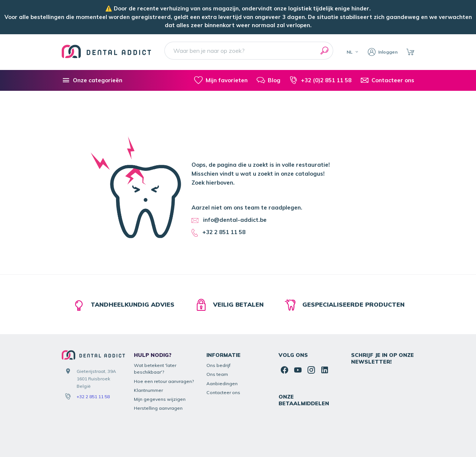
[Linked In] (325, 336)
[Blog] (268, 80)
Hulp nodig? (153, 321)
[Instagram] (311, 336)
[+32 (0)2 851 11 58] (320, 80)
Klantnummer (148, 356)
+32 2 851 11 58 (93, 363)
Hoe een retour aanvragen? (164, 347)
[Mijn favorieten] (221, 80)
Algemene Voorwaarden (325, 437)
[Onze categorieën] (92, 80)
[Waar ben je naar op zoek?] (249, 51)
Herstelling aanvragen (158, 374)
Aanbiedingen (222, 349)
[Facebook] (284, 336)
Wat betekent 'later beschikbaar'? (155, 334)
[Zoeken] (324, 51)
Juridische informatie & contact (262, 437)
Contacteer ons (223, 358)
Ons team (217, 340)
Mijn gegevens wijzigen (160, 365)
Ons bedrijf (218, 331)
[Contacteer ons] (387, 80)
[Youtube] (298, 336)
